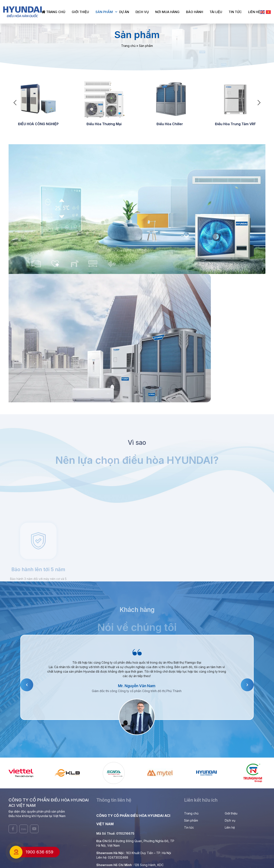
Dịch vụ (142, 12)
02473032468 (118, 857)
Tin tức (235, 12)
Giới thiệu (80, 12)
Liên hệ (254, 12)
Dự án (124, 12)
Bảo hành (195, 12)
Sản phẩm (104, 12)
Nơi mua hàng (167, 12)
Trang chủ (54, 12)
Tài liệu (216, 12)
